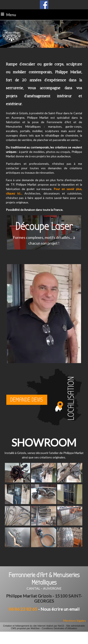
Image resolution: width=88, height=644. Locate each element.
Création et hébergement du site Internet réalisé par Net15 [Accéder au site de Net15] (33, 626)
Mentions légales (75, 621)
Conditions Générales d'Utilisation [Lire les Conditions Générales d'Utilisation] (60, 628)
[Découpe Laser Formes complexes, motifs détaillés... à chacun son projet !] (44, 232)
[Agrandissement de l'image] (18, 481)
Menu (11, 15)
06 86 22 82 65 (23, 609)
